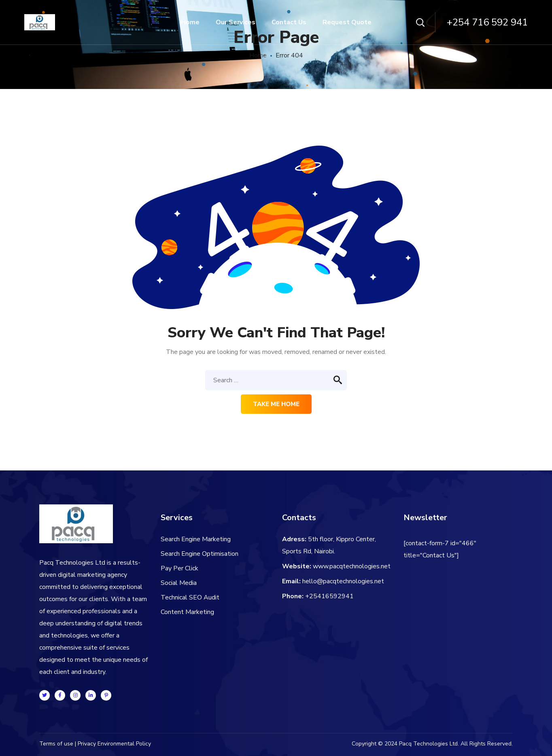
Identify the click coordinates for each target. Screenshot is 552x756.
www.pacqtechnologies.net (352, 566)
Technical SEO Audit (190, 597)
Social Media (179, 583)
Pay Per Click (179, 568)
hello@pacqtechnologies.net (343, 581)
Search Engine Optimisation (200, 554)
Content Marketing (187, 612)
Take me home (276, 404)
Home (258, 55)
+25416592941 (329, 596)
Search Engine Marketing (196, 539)
